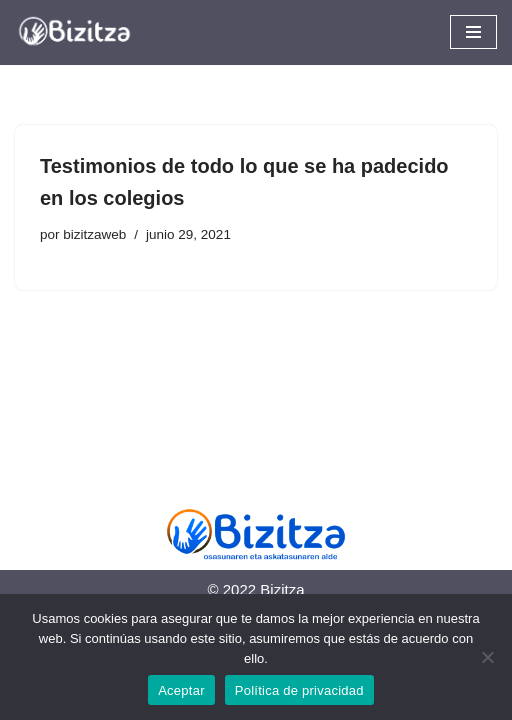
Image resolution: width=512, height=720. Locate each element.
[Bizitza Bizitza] (80, 32)
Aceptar (181, 690)
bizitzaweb (94, 234)
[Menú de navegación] (473, 32)
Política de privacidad (299, 690)
